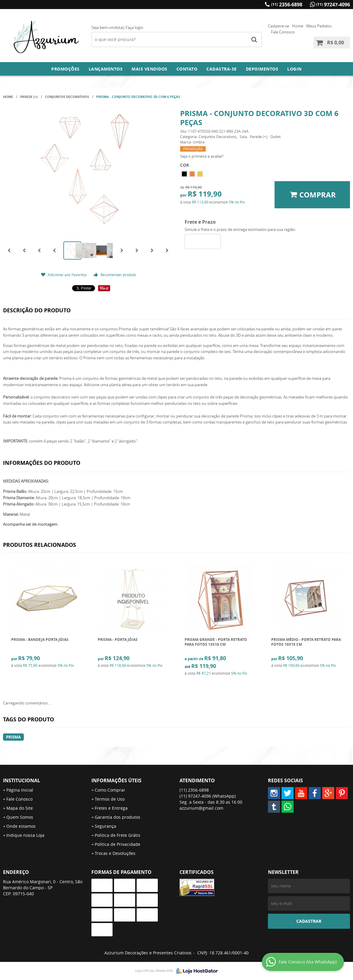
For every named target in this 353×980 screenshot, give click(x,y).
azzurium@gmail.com (201, 808)
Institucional (22, 780)
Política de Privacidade (118, 844)
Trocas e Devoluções (115, 853)
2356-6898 (287, 5)
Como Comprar (110, 790)
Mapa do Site (20, 808)
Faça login (134, 27)
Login (294, 69)
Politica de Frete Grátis (118, 835)
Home (298, 26)
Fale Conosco (283, 32)
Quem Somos (20, 817)
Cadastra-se (222, 69)
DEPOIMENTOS (262, 69)
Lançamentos (106, 69)
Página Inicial (20, 790)
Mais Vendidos (149, 69)
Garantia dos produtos (118, 817)
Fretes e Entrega (111, 808)
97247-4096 (333, 5)
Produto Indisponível (133, 599)
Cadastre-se (278, 26)
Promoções (65, 69)
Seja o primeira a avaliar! (202, 156)
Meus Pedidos (319, 26)
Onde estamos (21, 826)
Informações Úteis (116, 780)
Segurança (105, 826)
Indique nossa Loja (25, 835)
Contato (187, 69)
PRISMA (13, 737)
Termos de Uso (110, 799)
